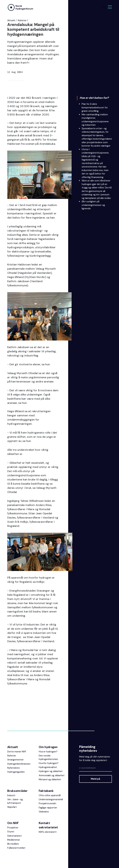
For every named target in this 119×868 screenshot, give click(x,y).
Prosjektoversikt (47, 805)
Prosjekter (13, 829)
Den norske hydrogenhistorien (48, 759)
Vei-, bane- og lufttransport (15, 803)
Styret (11, 833)
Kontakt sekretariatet (48, 827)
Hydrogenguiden (16, 773)
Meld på (95, 780)
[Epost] (95, 769)
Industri (11, 797)
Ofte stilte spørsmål (50, 797)
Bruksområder (17, 792)
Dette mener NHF (17, 753)
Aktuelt (11, 20)
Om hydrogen (48, 749)
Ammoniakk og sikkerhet (52, 777)
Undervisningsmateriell (51, 801)
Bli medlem (13, 845)
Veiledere (44, 813)
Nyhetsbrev (14, 769)
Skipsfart (12, 809)
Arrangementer (15, 761)
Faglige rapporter (48, 809)
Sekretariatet (14, 837)
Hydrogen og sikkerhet (51, 773)
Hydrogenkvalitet (48, 769)
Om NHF (13, 825)
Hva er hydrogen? (48, 753)
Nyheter (22, 20)
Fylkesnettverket (16, 849)
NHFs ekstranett (48, 833)
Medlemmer (14, 841)
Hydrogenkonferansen (19, 765)
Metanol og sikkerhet (50, 781)
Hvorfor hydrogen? (49, 765)
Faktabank (46, 792)
